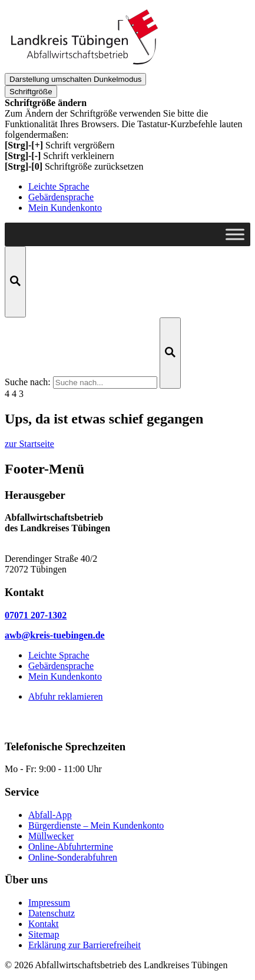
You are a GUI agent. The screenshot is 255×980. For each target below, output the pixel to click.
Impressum (49, 903)
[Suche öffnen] (15, 282)
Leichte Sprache (59, 186)
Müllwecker (51, 836)
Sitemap (44, 934)
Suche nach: (28, 382)
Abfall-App (50, 815)
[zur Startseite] (84, 67)
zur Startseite (29, 444)
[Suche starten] (170, 353)
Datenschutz (52, 913)
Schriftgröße (31, 92)
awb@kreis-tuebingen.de (55, 635)
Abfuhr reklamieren (66, 696)
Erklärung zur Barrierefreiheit (85, 945)
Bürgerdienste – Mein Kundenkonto (96, 825)
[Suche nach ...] (105, 383)
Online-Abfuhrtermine (71, 847)
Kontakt (44, 924)
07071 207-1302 (36, 615)
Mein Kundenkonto (65, 208)
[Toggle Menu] (235, 234)
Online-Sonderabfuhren (73, 857)
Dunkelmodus (75, 79)
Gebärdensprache (61, 197)
